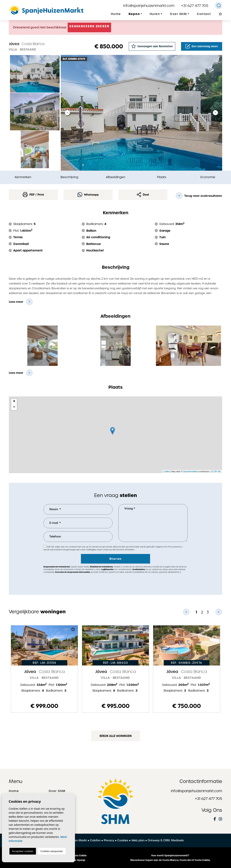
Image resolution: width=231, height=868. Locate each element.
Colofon (95, 840)
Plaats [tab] (162, 177)
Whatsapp (88, 195)
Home (116, 14)
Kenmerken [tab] (23, 177)
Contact (204, 14)
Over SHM (57, 791)
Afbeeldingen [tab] (116, 177)
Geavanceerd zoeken (89, 26)
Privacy (109, 840)
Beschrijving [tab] (69, 177)
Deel (143, 195)
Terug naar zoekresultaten (199, 196)
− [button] (14, 407)
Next (215, 113)
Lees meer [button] (16, 373)
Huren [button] (155, 14)
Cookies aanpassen (52, 851)
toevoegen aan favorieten (152, 46)
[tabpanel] (44, 669)
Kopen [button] (134, 14)
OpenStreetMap (190, 471)
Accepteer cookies (23, 851)
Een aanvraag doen (202, 46)
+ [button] (14, 402)
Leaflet (167, 471)
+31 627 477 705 (195, 6)
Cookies (123, 840)
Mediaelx (177, 840)
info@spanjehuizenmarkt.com (149, 6)
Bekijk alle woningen (116, 736)
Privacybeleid (174, 547)
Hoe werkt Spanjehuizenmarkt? (170, 856)
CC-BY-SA (216, 471)
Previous (67, 113)
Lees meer (16, 302)
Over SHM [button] (178, 14)
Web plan (138, 840)
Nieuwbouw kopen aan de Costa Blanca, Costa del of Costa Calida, (170, 860)
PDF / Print (33, 195)
